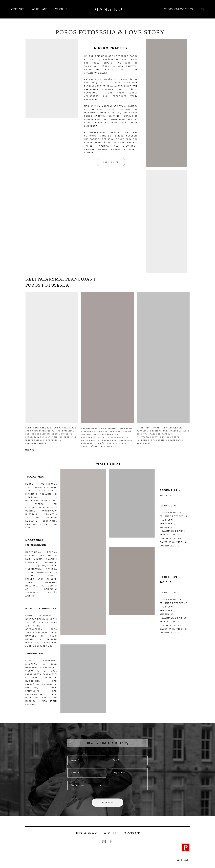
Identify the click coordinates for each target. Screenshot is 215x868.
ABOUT (110, 833)
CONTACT (131, 833)
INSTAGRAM (87, 833)
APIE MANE (40, 9)
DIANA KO (107, 9)
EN (202, 9)
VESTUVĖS (18, 9)
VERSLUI (61, 9)
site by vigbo (183, 860)
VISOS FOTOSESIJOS (179, 9)
